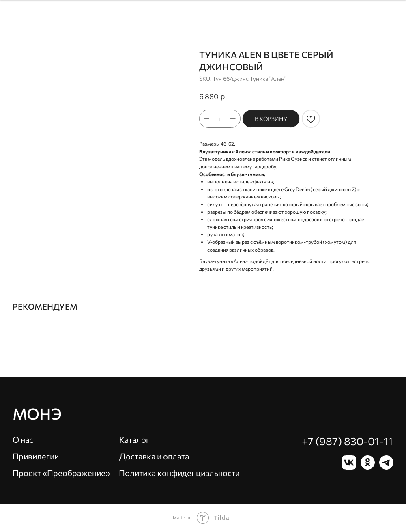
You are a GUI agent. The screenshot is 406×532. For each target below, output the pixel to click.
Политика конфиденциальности (179, 473)
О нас (23, 439)
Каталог (134, 439)
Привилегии (36, 456)
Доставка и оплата (154, 456)
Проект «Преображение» (61, 473)
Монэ (37, 413)
